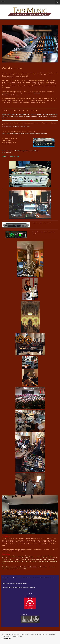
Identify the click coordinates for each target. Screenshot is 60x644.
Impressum (5, 634)
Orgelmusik (37, 93)
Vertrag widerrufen (17, 636)
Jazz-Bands (5, 93)
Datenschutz (51, 634)
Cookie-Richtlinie (6, 636)
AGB (10, 634)
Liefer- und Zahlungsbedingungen (39, 634)
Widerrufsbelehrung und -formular (21, 634)
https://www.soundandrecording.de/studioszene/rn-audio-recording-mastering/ (25, 133)
